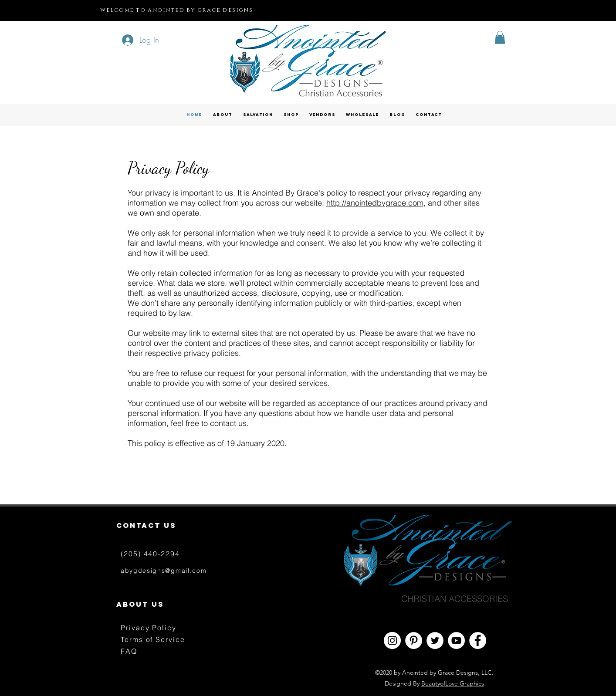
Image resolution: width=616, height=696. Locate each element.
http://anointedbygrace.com (375, 203)
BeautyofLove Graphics (453, 683)
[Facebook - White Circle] (478, 640)
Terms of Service (153, 639)
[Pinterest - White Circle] (414, 640)
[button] (500, 37)
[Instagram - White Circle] (392, 640)
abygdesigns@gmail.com (164, 571)
